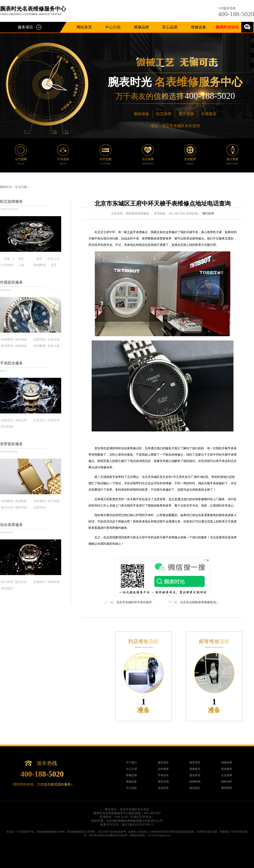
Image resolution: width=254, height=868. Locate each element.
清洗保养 (163, 788)
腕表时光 (6, 187)
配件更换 (186, 114)
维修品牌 (141, 27)
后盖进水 (39, 420)
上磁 (21, 265)
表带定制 (163, 782)
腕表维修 (141, 114)
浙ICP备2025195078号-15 (138, 825)
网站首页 (84, 27)
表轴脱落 (21, 346)
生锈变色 (54, 420)
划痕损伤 (39, 508)
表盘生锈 (54, 346)
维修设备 (199, 27)
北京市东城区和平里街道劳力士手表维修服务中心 (149, 602)
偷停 (39, 259)
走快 (21, 259)
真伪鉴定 (7, 588)
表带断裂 (7, 501)
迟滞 (54, 265)
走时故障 (163, 769)
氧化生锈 (7, 508)
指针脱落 (21, 340)
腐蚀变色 (21, 508)
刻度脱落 (39, 340)
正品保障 (227, 775)
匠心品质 (170, 27)
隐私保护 (227, 782)
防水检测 (7, 427)
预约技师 (208, 213)
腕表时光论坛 (227, 27)
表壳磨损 (7, 346)
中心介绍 (113, 27)
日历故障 (7, 265)
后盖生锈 (54, 340)
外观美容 (209, 114)
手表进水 (163, 775)
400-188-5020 (236, 14)
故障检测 (54, 582)
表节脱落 (54, 501)
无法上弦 (54, 259)
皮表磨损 (39, 501)
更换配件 (39, 582)
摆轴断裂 (39, 265)
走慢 (7, 259)
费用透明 (227, 788)
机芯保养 (164, 114)
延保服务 (227, 769)
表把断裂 (39, 346)
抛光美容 (21, 582)
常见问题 (21, 187)
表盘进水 (7, 420)
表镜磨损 (7, 340)
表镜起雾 (21, 420)
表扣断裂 (21, 501)
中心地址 (131, 788)
